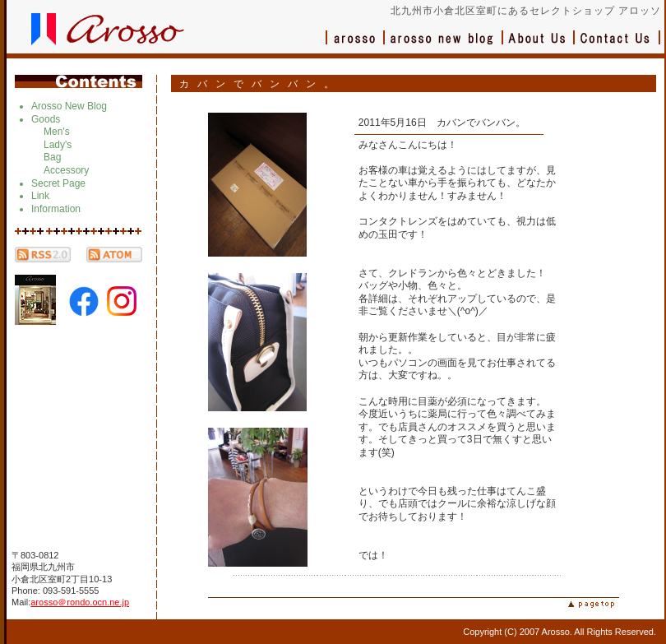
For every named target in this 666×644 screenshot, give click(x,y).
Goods (46, 119)
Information (56, 209)
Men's (57, 132)
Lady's (58, 145)
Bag (52, 157)
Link (40, 196)
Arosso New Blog (69, 106)
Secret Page (58, 183)
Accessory (66, 170)
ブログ (444, 46)
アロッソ (355, 46)
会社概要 (539, 46)
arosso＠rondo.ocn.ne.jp (80, 602)
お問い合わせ (617, 46)
